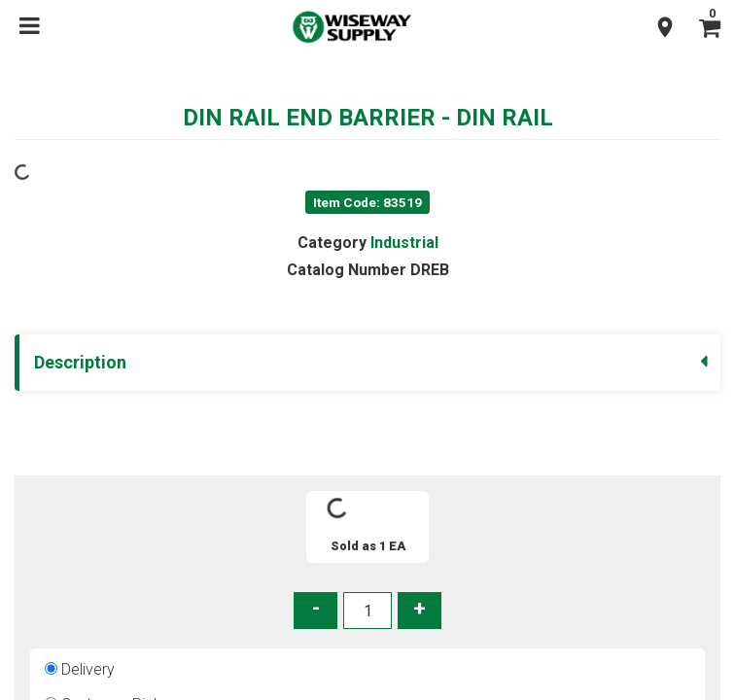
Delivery (89, 669)
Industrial (403, 243)
